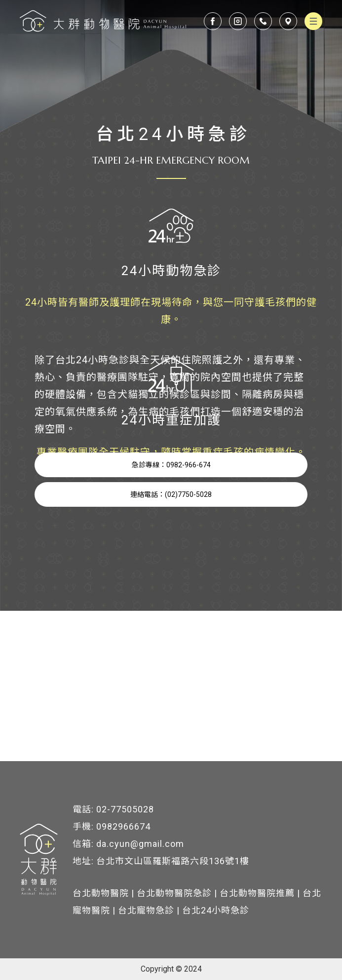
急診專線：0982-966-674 (171, 465)
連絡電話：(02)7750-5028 (171, 494)
